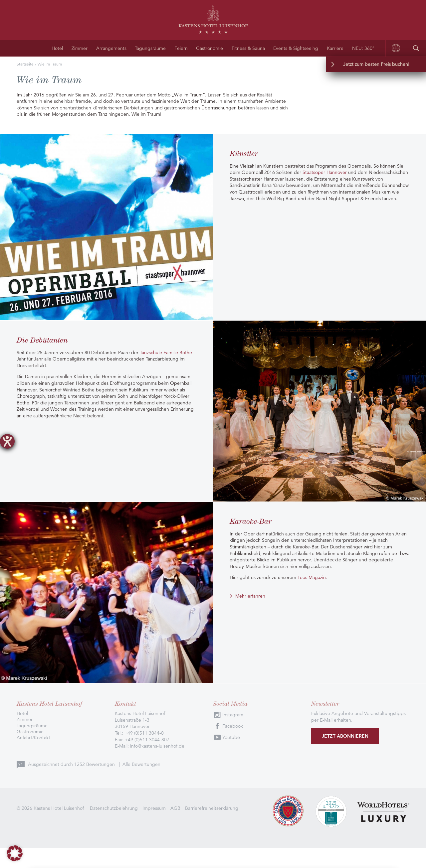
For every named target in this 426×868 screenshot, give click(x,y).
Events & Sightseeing (296, 48)
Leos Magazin (312, 577)
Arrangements (111, 48)
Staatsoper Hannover (325, 172)
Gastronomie (210, 48)
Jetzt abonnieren (345, 736)
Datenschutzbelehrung (114, 808)
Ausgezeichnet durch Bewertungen (72, 764)
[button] (15, 853)
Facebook (233, 726)
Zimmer (80, 48)
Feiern (181, 48)
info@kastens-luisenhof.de (157, 746)
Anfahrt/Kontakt (33, 738)
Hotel (57, 48)
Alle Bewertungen (141, 764)
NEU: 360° (363, 48)
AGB (175, 808)
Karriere (335, 48)
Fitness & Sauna (248, 48)
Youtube (231, 737)
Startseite (25, 64)
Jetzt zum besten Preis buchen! (376, 64)
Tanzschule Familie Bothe (166, 353)
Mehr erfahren (250, 596)
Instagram (233, 715)
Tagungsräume (150, 48)
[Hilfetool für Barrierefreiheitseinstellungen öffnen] (7, 441)
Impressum (154, 808)
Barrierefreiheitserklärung (212, 808)
